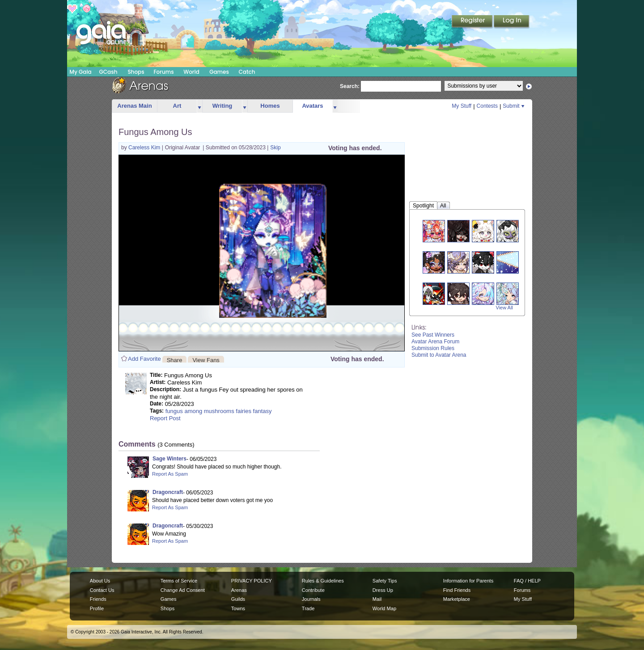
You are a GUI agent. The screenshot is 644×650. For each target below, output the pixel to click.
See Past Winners (433, 335)
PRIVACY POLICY (252, 581)
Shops (136, 72)
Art (177, 106)
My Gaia (80, 72)
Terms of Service (179, 581)
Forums (163, 72)
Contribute (313, 590)
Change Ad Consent (183, 590)
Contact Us (102, 590)
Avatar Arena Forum (435, 342)
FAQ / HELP (527, 581)
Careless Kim (145, 148)
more (199, 106)
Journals (311, 599)
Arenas (239, 590)
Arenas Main (134, 106)
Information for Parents (468, 581)
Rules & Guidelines (323, 581)
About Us (100, 581)
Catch (247, 72)
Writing (222, 106)
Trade (308, 608)
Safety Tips (385, 581)
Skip (275, 148)
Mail (377, 599)
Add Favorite (144, 359)
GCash (108, 72)
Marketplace (457, 599)
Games (219, 72)
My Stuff (462, 106)
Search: (350, 86)
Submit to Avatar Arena (439, 355)
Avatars (312, 106)
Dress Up (383, 590)
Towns (238, 608)
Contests (487, 106)
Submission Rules (433, 348)
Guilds (238, 599)
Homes (270, 106)
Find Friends (457, 590)
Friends (98, 599)
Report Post (165, 418)
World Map (384, 608)
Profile (97, 608)
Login (512, 22)
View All (504, 308)
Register (473, 22)
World (191, 72)
